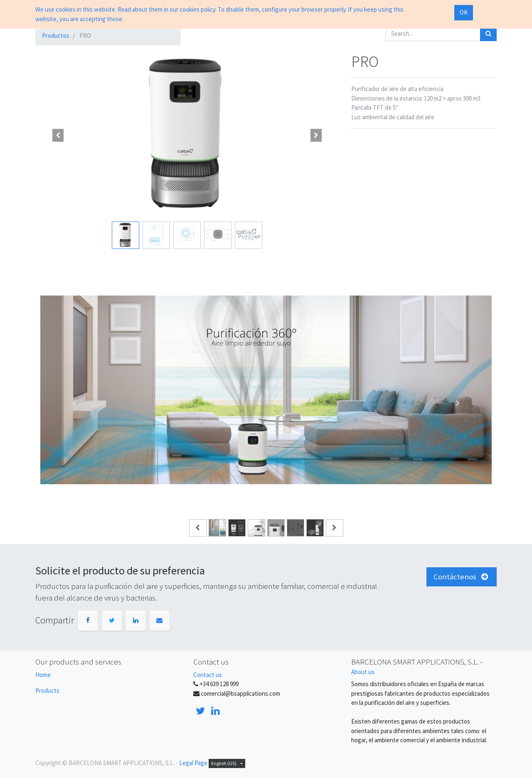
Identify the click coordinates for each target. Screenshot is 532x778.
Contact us (208, 675)
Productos (56, 36)
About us (363, 672)
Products (47, 691)
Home (43, 675)
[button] (58, 135)
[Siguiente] (458, 403)
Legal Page (193, 763)
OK (464, 12)
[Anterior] (74, 403)
